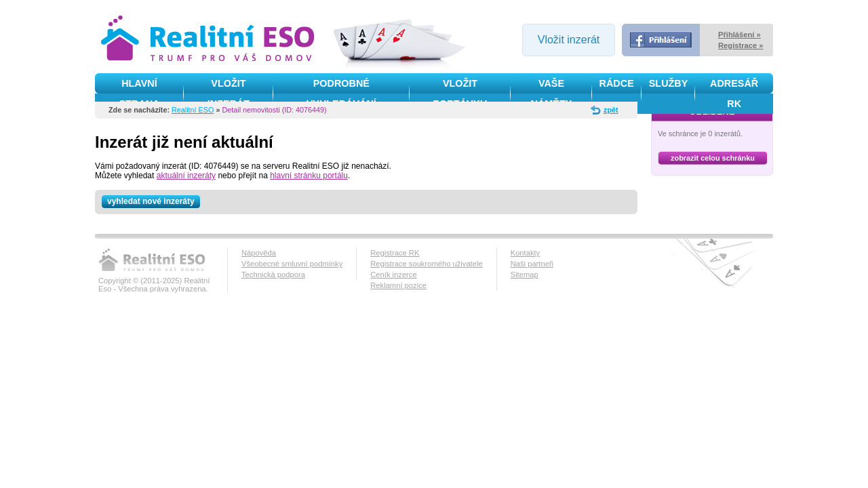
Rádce (617, 83)
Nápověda (259, 253)
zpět (611, 110)
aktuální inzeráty (186, 176)
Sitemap (525, 274)
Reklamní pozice (398, 285)
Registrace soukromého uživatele (426, 264)
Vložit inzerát (569, 40)
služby (669, 83)
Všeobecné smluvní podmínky (292, 264)
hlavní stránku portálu (309, 176)
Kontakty (526, 253)
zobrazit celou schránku (713, 158)
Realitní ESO (193, 110)
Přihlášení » (739, 35)
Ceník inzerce (393, 274)
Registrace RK (395, 253)
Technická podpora (273, 274)
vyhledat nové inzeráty (154, 202)
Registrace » (741, 45)
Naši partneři (532, 264)
